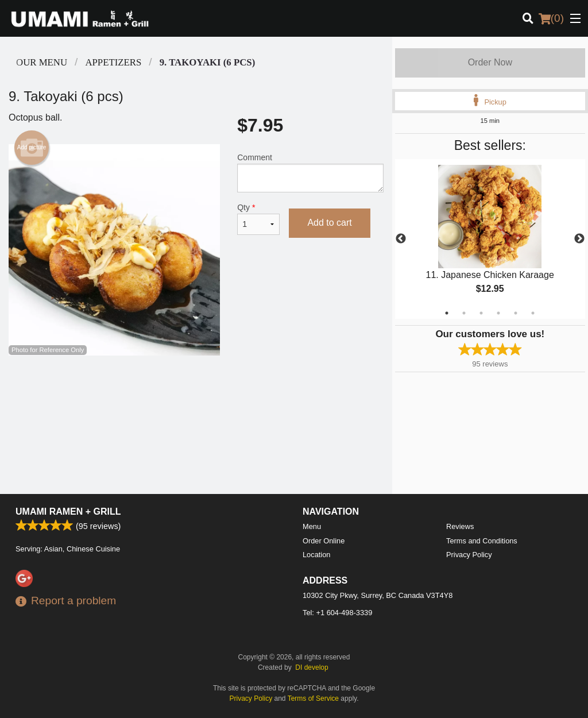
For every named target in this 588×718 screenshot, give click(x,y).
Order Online (324, 541)
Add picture (32, 148)
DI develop (312, 667)
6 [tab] (533, 313)
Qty (258, 219)
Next (579, 239)
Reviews (460, 526)
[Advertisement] (196, 393)
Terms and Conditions (482, 541)
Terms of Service (313, 698)
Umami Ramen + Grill (68, 512)
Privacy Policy (469, 555)
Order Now (490, 62)
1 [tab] (447, 313)
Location (316, 555)
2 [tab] (464, 313)
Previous (401, 239)
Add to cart (329, 223)
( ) (551, 18)
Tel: (337, 613)
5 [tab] (516, 313)
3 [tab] (481, 313)
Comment (310, 173)
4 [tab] (498, 313)
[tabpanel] (490, 239)
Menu (312, 526)
